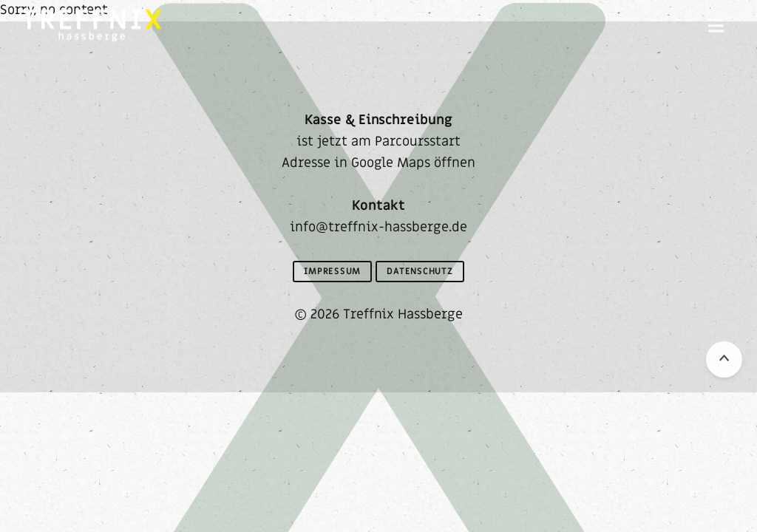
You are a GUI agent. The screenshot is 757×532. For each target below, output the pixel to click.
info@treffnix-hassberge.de (378, 227)
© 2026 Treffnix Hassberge (378, 314)
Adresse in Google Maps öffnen (378, 163)
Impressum (332, 271)
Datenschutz (420, 271)
